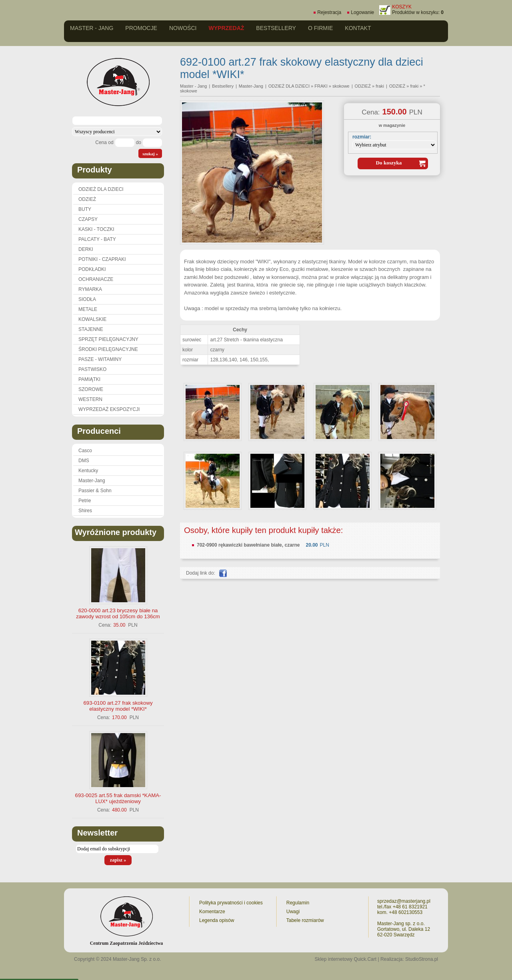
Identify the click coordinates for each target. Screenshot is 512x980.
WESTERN (90, 399)
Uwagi (293, 912)
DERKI (86, 249)
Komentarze (212, 912)
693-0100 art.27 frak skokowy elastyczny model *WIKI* (118, 706)
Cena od (104, 142)
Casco (85, 451)
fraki (414, 86)
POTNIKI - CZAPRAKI (102, 259)
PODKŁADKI (92, 269)
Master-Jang (92, 481)
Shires (85, 511)
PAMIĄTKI (89, 379)
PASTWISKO (92, 369)
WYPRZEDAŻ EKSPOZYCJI (109, 409)
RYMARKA (90, 289)
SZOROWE (91, 389)
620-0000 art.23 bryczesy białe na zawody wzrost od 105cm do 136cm (118, 613)
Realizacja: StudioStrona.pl (409, 959)
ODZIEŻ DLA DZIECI (101, 189)
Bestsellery (276, 28)
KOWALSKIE (92, 319)
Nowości (183, 28)
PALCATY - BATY (97, 239)
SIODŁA (87, 299)
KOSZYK (402, 7)
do (139, 142)
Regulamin (298, 903)
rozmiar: (362, 137)
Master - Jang (92, 28)
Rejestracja (329, 12)
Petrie (85, 501)
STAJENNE (91, 329)
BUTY (85, 209)
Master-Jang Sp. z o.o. (137, 959)
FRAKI (321, 86)
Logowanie (362, 12)
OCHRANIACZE (96, 279)
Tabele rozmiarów (305, 920)
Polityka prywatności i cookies (231, 903)
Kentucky (88, 471)
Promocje (141, 28)
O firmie (320, 28)
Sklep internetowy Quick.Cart (345, 959)
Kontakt (358, 28)
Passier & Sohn (95, 491)
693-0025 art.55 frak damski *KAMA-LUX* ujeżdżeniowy (118, 798)
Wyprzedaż (226, 28)
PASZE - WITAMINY (100, 359)
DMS (84, 461)
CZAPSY (88, 219)
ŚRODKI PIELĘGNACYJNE (108, 349)
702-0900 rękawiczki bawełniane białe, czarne (248, 545)
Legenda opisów (217, 920)
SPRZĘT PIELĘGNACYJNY (108, 339)
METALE (88, 309)
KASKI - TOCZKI (96, 229)
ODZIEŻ (87, 199)
